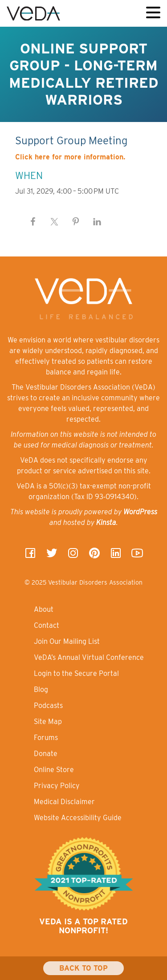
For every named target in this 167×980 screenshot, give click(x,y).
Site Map (48, 722)
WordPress (140, 512)
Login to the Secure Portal (76, 673)
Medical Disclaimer (64, 802)
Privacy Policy (57, 786)
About (44, 609)
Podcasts (48, 706)
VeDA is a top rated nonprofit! (83, 926)
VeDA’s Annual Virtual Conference (89, 657)
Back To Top (83, 968)
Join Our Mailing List (67, 641)
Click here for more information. (70, 157)
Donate (46, 754)
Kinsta (106, 523)
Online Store (54, 770)
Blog (41, 689)
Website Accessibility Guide (78, 818)
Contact (47, 625)
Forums (46, 738)
